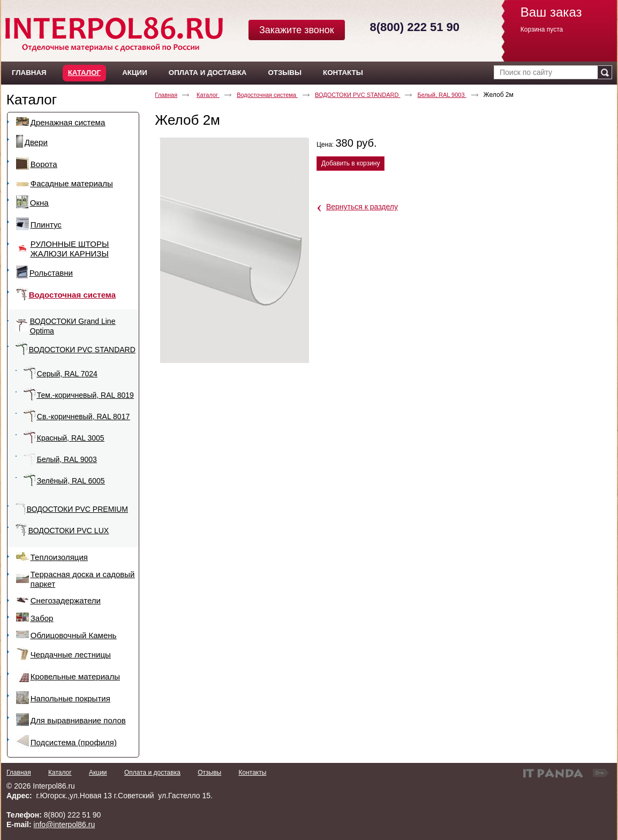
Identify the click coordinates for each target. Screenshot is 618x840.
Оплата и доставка (152, 773)
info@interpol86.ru (65, 824)
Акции (98, 773)
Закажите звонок (297, 30)
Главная (166, 95)
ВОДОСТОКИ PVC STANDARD (357, 95)
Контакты (252, 773)
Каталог (84, 73)
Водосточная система (267, 95)
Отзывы (209, 773)
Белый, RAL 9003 (442, 95)
